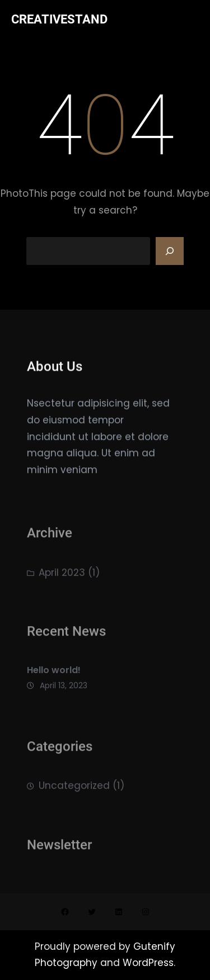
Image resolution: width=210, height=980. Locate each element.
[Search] (170, 251)
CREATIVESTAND (59, 19)
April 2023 (62, 576)
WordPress (148, 963)
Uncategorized (74, 789)
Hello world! (54, 675)
